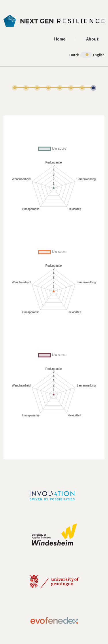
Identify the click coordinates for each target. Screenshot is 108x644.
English (99, 55)
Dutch (74, 55)
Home (60, 39)
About (92, 39)
